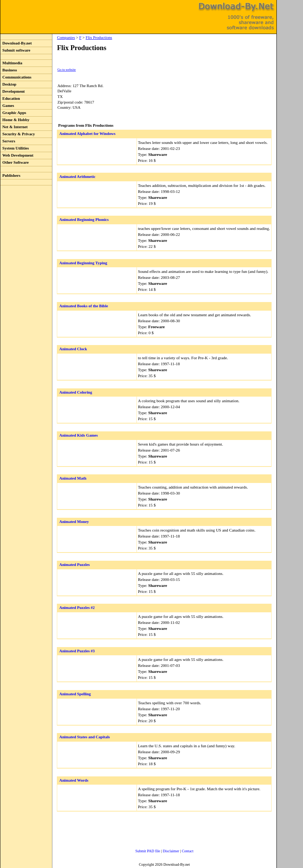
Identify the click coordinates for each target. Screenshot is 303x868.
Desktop (8, 84)
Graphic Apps (13, 113)
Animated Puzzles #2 (77, 608)
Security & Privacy (18, 134)
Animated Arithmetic (77, 177)
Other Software (15, 162)
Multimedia (11, 63)
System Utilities (15, 148)
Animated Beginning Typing (83, 263)
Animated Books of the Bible (83, 306)
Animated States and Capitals (84, 737)
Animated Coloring (76, 392)
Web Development (17, 155)
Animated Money (74, 522)
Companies (66, 38)
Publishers (10, 176)
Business (9, 70)
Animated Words (74, 780)
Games (7, 106)
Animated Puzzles (74, 565)
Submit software (15, 50)
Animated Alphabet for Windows (87, 134)
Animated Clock (73, 349)
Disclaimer (171, 851)
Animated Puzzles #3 (77, 651)
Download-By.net (16, 43)
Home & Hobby (15, 120)
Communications (16, 77)
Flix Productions (99, 38)
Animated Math (73, 478)
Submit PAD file (148, 851)
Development (13, 91)
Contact (188, 851)
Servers (8, 141)
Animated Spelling (75, 694)
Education (10, 99)
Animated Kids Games (78, 435)
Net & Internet (14, 127)
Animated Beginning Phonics (84, 220)
